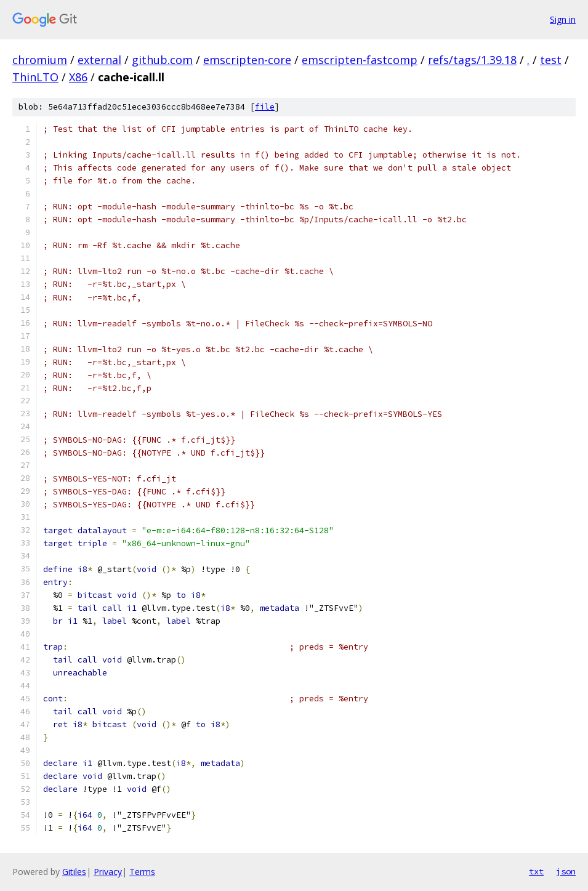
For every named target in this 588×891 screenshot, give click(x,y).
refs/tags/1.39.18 (472, 60)
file (265, 107)
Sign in (563, 19)
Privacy (108, 872)
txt (536, 871)
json (566, 871)
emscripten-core (247, 60)
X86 (78, 77)
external (99, 60)
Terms (142, 872)
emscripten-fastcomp (360, 60)
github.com (162, 60)
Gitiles (74, 872)
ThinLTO (35, 77)
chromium (40, 60)
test (551, 60)
